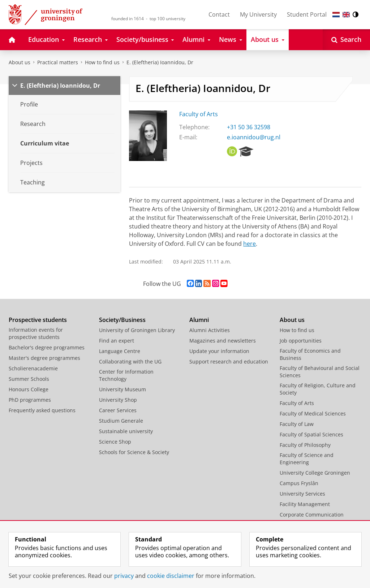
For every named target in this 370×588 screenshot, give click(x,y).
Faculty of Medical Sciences (313, 413)
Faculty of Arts (199, 114)
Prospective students (38, 320)
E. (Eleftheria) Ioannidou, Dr (160, 62)
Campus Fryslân (299, 483)
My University (258, 14)
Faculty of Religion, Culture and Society (318, 389)
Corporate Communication (312, 515)
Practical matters (58, 62)
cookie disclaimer (171, 576)
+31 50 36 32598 (249, 127)
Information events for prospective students (36, 333)
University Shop (118, 400)
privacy (124, 576)
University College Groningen (315, 473)
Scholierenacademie (33, 368)
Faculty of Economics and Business (310, 354)
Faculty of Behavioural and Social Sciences (320, 372)
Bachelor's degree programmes (47, 347)
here (249, 244)
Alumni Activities (210, 330)
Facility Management (305, 504)
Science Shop (115, 442)
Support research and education (229, 361)
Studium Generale (121, 421)
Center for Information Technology (126, 375)
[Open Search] (346, 40)
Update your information (219, 351)
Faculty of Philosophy (305, 445)
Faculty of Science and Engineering (307, 459)
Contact (219, 14)
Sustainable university (126, 431)
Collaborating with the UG (130, 361)
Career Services (118, 410)
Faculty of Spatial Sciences (311, 434)
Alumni (199, 320)
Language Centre (120, 351)
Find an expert (117, 341)
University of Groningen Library (137, 330)
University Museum (122, 389)
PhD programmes (30, 400)
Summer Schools (29, 379)
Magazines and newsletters (223, 341)
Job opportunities (301, 341)
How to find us (102, 62)
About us (20, 62)
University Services (302, 494)
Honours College (29, 389)
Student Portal (307, 14)
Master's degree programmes (44, 358)
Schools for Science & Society (134, 452)
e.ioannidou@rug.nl (254, 137)
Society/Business (122, 320)
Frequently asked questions (42, 410)
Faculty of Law (297, 424)
